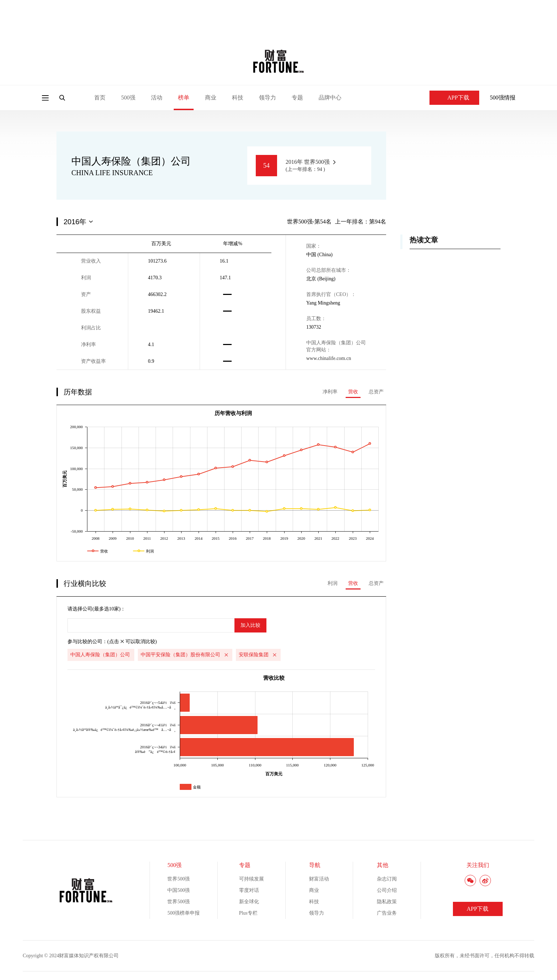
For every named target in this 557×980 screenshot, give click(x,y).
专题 (297, 98)
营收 (353, 392)
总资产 (376, 392)
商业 (211, 98)
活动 (157, 98)
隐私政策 (387, 902)
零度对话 (249, 890)
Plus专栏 (248, 913)
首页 (100, 98)
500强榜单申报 (183, 913)
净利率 (330, 392)
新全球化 (249, 902)
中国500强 (179, 890)
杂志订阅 (387, 879)
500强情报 (503, 98)
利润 (332, 583)
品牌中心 (330, 98)
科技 (238, 98)
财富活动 (319, 879)
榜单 (184, 98)
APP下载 (454, 98)
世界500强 (179, 879)
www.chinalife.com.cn (329, 358)
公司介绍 (387, 890)
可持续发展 (252, 879)
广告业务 (387, 913)
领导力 (267, 98)
